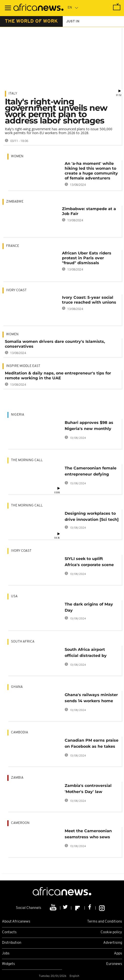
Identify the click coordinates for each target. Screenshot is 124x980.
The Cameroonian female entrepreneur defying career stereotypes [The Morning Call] (91, 472)
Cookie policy (111, 932)
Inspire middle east (23, 366)
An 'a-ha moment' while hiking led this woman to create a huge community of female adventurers (91, 171)
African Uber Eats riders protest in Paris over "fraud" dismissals (87, 258)
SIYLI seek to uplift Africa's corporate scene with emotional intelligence (89, 563)
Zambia (17, 778)
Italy (13, 94)
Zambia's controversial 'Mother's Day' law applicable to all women (89, 789)
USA (14, 596)
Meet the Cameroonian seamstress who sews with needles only (88, 835)
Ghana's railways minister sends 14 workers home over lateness (91, 699)
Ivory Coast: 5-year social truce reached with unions (89, 300)
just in (73, 22)
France (13, 246)
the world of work (31, 21)
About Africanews (16, 922)
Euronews (114, 964)
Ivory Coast (16, 290)
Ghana (17, 687)
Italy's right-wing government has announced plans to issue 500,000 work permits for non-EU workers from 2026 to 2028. (59, 131)
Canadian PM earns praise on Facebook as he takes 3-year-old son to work (92, 744)
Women (17, 156)
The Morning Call (27, 460)
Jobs (6, 954)
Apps (118, 954)
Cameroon (20, 823)
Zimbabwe (15, 202)
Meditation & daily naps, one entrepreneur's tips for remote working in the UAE (58, 376)
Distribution (12, 943)
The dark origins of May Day (89, 607)
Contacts (9, 932)
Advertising (113, 943)
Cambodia (20, 733)
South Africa (23, 642)
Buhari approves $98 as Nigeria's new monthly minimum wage (89, 426)
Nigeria (18, 415)
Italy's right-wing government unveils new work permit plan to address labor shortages (56, 111)
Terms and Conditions (105, 922)
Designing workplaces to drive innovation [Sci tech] (92, 516)
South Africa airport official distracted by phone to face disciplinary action (91, 653)
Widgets (8, 964)
